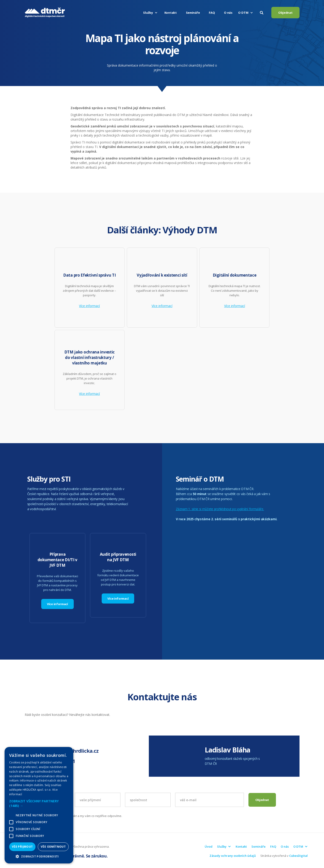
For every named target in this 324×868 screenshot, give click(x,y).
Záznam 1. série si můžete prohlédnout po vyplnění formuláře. (220, 509)
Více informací (89, 306)
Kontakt (171, 13)
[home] (45, 13)
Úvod (209, 846)
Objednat (285, 13)
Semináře (193, 13)
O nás (228, 13)
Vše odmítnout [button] (53, 847)
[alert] (39, 805)
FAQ (212, 13)
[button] (151, 13)
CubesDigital (298, 856)
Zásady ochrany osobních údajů (233, 856)
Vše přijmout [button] (22, 847)
